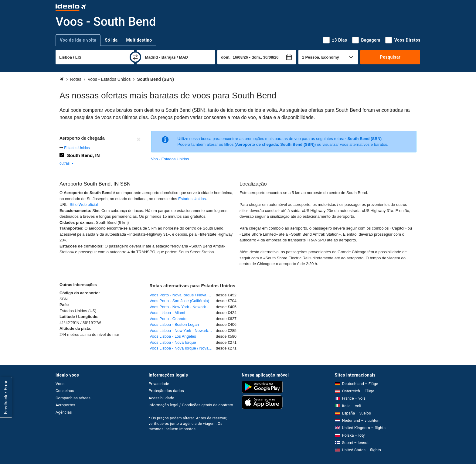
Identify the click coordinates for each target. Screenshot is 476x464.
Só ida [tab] (111, 40)
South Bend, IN (83, 155)
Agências (64, 412)
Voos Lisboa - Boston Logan (174, 324)
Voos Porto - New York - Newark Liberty (183, 307)
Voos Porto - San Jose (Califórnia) (180, 301)
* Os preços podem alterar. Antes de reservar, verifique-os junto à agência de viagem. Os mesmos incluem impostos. (188, 424)
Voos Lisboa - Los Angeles (173, 336)
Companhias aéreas (73, 398)
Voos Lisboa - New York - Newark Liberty (183, 331)
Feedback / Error (6, 397)
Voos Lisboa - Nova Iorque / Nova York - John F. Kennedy (183, 348)
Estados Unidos (77, 148)
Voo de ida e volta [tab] (78, 40)
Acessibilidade (161, 398)
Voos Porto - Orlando (168, 319)
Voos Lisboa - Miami (167, 313)
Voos (60, 384)
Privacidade (159, 384)
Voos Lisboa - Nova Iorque (173, 342)
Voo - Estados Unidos (170, 159)
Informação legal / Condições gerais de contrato (191, 405)
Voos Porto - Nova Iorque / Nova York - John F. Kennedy (183, 295)
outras (67, 163)
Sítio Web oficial (84, 205)
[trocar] (135, 57)
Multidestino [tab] (139, 40)
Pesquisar (390, 57)
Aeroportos (65, 405)
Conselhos (65, 391)
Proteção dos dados (166, 391)
